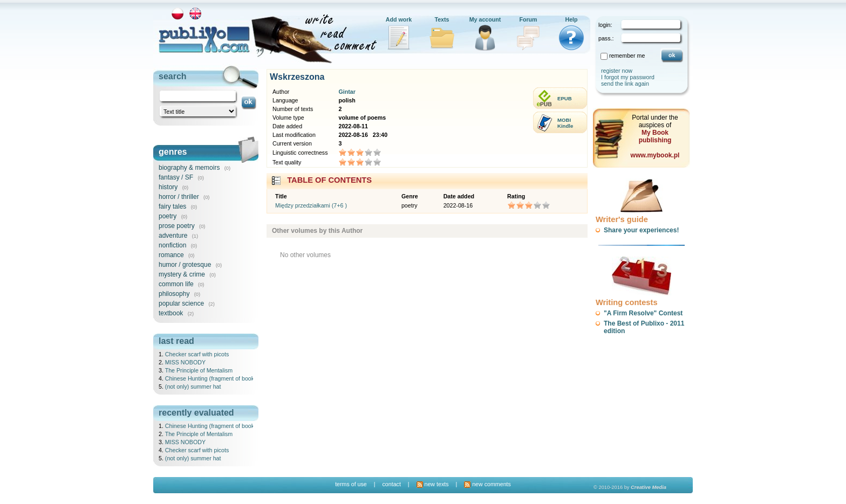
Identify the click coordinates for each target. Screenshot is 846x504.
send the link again (625, 84)
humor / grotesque (185, 265)
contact (391, 484)
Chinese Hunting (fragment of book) (211, 378)
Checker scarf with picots (197, 354)
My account (485, 19)
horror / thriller (179, 197)
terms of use (351, 484)
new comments (487, 484)
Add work (399, 19)
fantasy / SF (176, 177)
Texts (442, 19)
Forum (528, 19)
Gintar (347, 92)
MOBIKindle (565, 123)
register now (617, 71)
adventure (173, 236)
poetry (168, 216)
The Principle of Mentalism (199, 370)
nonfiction (172, 245)
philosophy (174, 294)
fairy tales (172, 206)
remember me (627, 56)
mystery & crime (182, 274)
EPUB (565, 98)
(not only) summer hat (193, 386)
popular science (181, 303)
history (168, 187)
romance (171, 255)
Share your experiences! (641, 230)
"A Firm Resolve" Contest (643, 313)
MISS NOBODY (185, 362)
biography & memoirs (189, 168)
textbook (171, 313)
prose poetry (177, 226)
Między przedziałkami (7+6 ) (311, 205)
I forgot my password (628, 77)
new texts (433, 484)
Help (571, 19)
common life (176, 284)
